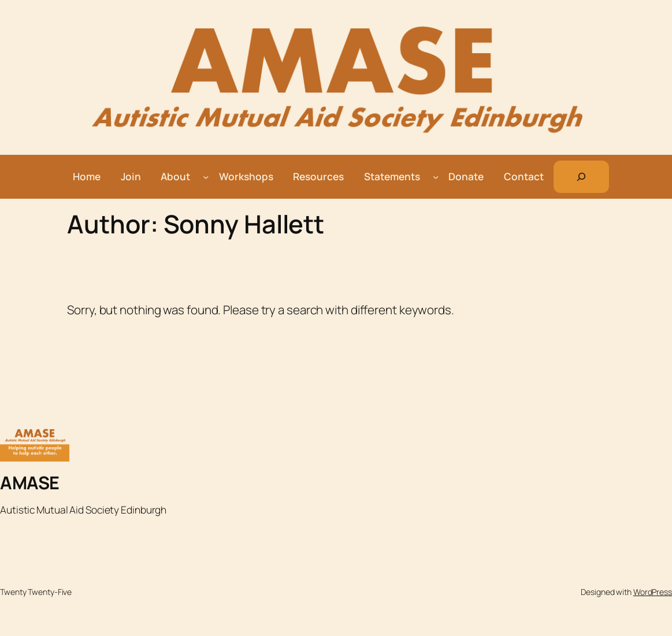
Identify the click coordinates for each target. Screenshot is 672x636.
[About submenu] (206, 177)
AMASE (30, 482)
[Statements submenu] (436, 177)
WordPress (653, 592)
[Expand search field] (581, 177)
